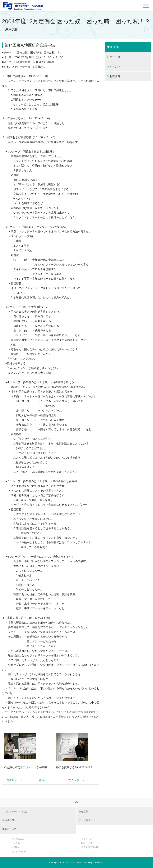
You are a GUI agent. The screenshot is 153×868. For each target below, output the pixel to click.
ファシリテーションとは (15, 811)
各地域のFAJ (9, 820)
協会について (9, 829)
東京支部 (113, 47)
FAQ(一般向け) (88, 843)
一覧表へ (41, 780)
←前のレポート (13, 780)
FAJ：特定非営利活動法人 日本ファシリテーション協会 (23, 6)
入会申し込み (18, 839)
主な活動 (83, 811)
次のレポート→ (78, 780)
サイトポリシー (19, 851)
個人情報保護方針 (90, 847)
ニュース (115, 57)
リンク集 (16, 843)
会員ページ (87, 839)
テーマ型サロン (87, 820)
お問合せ (115, 76)
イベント (115, 67)
